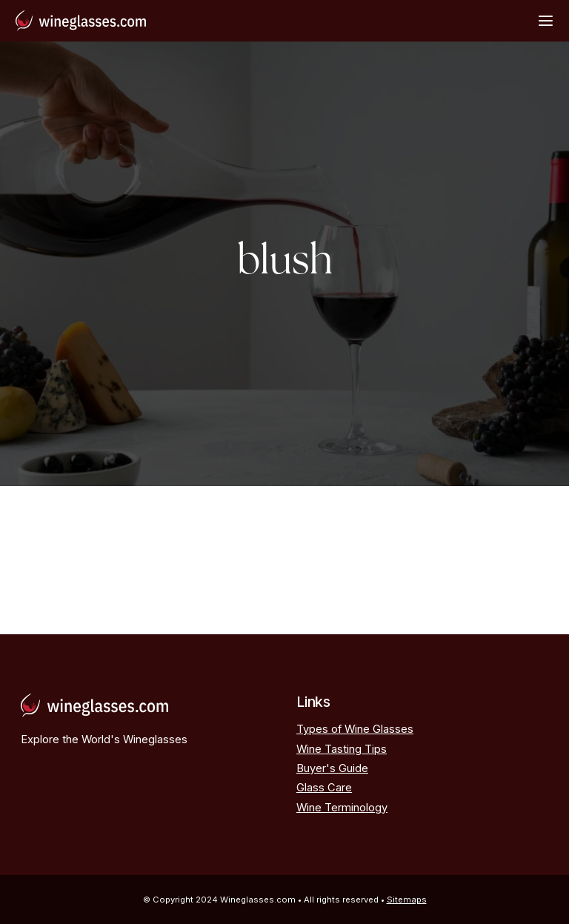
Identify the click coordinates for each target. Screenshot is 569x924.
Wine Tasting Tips (342, 749)
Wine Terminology (342, 808)
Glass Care (324, 788)
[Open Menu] (546, 20)
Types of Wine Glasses (355, 729)
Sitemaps (407, 900)
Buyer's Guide (332, 768)
